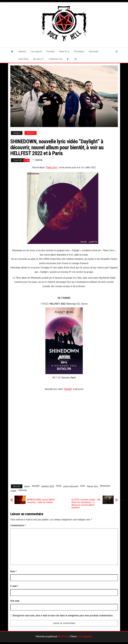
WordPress (63, 636)
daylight (36, 486)
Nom (13, 571)
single (13, 491)
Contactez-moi (56, 59)
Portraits (51, 51)
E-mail (14, 586)
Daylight (68, 389)
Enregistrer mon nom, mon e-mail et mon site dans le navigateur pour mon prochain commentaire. (63, 616)
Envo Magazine (85, 636)
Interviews (94, 51)
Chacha (39, 160)
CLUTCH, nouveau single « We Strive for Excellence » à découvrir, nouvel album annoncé (86, 504)
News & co (64, 51)
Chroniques (79, 51)
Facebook (69, 59)
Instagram (76, 59)
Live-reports (36, 51)
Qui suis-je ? (39, 59)
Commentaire (18, 525)
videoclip (22, 490)
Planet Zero (52, 167)
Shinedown (105, 486)
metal (58, 486)
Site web (15, 601)
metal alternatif (71, 486)
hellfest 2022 (48, 486)
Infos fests (24, 59)
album (27, 486)
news (82, 486)
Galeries (22, 51)
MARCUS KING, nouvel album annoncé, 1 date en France (41, 501)
